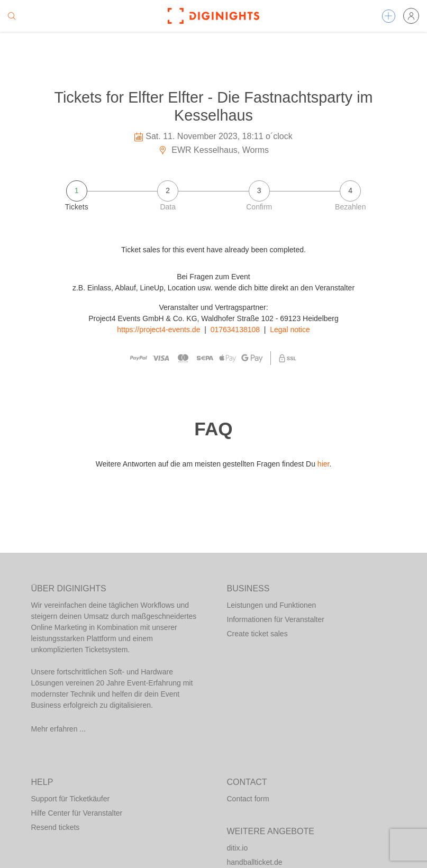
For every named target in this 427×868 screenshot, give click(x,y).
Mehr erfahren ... (59, 729)
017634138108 (235, 330)
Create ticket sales (257, 634)
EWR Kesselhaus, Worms (213, 150)
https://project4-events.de (158, 330)
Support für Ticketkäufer (71, 799)
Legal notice (290, 330)
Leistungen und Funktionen (272, 605)
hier (324, 464)
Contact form (248, 799)
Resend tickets (56, 827)
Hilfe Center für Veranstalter (77, 813)
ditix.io (238, 848)
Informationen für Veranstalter (276, 619)
